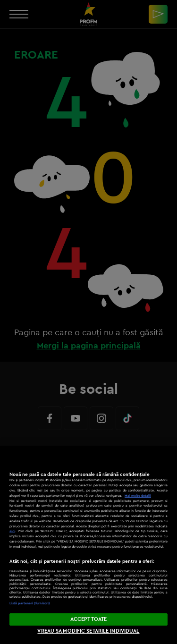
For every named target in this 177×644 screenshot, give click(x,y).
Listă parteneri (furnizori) (30, 603)
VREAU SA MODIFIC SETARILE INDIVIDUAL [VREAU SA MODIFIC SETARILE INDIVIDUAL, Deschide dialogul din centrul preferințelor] (88, 631)
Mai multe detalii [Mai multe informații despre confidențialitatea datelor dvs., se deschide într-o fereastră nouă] (138, 496)
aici (12, 531)
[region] (88, 545)
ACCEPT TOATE (88, 619)
